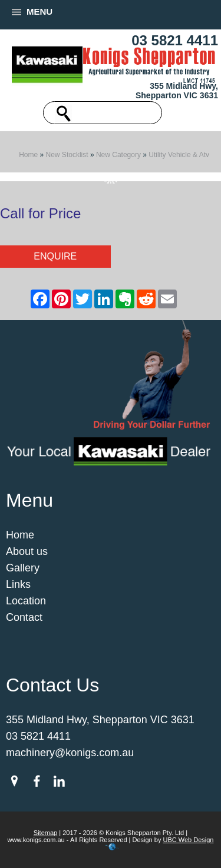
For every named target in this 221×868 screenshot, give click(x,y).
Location (26, 601)
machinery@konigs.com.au (70, 753)
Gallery (23, 568)
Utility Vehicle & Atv (179, 155)
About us (27, 551)
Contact (24, 617)
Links (18, 584)
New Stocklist (67, 155)
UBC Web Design (188, 840)
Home (28, 155)
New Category (118, 155)
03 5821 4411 (175, 40)
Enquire (55, 256)
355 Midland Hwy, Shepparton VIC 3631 (177, 91)
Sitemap (45, 833)
